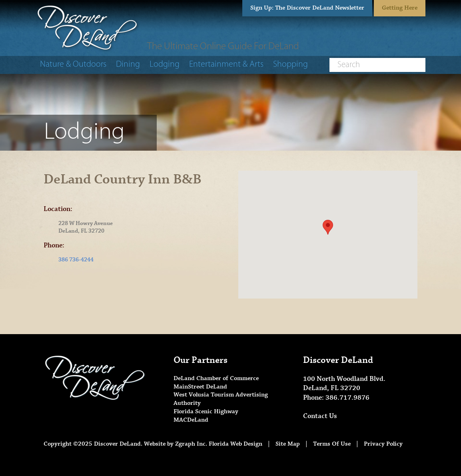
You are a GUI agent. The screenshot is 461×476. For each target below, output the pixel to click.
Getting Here (400, 8)
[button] (328, 227)
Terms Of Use (332, 444)
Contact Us (320, 416)
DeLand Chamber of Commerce (216, 378)
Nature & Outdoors (73, 65)
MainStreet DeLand (200, 387)
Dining (128, 65)
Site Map (288, 444)
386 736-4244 (76, 260)
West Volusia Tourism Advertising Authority (221, 399)
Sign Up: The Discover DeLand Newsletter (307, 8)
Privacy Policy (383, 444)
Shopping (290, 65)
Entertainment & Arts (226, 65)
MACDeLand (191, 420)
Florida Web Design (235, 444)
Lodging (165, 65)
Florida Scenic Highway (206, 411)
